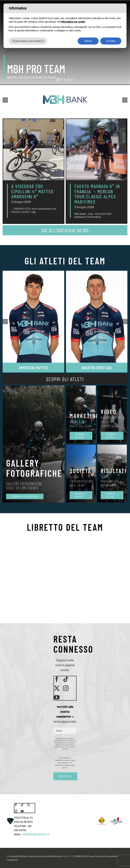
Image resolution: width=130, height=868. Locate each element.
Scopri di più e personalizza (28, 41)
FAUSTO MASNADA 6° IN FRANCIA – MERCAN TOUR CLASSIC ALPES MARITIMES (97, 194)
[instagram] (66, 688)
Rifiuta (88, 41)
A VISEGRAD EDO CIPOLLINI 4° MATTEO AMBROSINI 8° (32, 191)
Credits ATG (12, 860)
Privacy (91, 856)
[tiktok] (66, 679)
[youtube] (57, 697)
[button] (5, 100)
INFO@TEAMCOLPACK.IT (36, 834)
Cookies (99, 856)
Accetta (111, 41)
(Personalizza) (110, 856)
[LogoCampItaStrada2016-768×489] (116, 818)
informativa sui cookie (73, 22)
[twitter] (57, 688)
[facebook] (57, 679)
